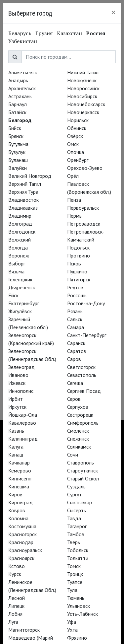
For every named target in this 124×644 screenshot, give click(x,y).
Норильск (78, 120)
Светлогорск (81, 367)
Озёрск (75, 136)
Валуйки (18, 168)
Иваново (18, 375)
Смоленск (78, 431)
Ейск (13, 295)
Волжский (20, 240)
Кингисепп (20, 478)
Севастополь (82, 375)
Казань (16, 431)
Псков (74, 263)
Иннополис (21, 391)
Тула (72, 590)
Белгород (20, 120)
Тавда (74, 518)
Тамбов (76, 534)
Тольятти (78, 558)
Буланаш (18, 160)
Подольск (78, 248)
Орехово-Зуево (85, 168)
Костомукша (22, 526)
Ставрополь (81, 463)
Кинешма (19, 486)
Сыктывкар (80, 502)
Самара (76, 327)
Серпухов (78, 407)
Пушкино (77, 271)
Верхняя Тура (23, 192)
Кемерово (20, 470)
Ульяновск (79, 606)
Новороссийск (83, 88)
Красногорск (22, 534)
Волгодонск (22, 232)
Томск (74, 566)
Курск (15, 574)
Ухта (72, 630)
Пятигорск (79, 279)
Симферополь (83, 423)
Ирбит (16, 399)
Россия (96, 33)
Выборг (17, 263)
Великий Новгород (30, 176)
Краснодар (21, 542)
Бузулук (17, 152)
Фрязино (77, 638)
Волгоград (20, 224)
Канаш (16, 455)
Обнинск (77, 128)
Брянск (16, 136)
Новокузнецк (82, 80)
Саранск (76, 343)
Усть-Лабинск (83, 614)
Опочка (76, 152)
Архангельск (22, 88)
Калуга (16, 447)
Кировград (21, 502)
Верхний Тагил (25, 184)
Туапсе (75, 582)
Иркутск (17, 407)
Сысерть (77, 510)
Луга (13, 622)
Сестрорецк (80, 415)
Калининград (23, 439)
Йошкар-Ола (23, 415)
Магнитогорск (24, 630)
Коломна (18, 518)
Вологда (18, 248)
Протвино (79, 255)
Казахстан (69, 33)
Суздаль (76, 486)
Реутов (75, 287)
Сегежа (75, 383)
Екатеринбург (24, 303)
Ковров (17, 510)
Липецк (16, 606)
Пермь (74, 216)
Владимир (20, 216)
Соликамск (79, 447)
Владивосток (23, 200)
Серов (74, 399)
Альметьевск (23, 72)
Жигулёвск (20, 311)
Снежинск (78, 439)
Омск (73, 144)
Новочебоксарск (86, 104)
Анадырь (18, 80)
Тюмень (76, 598)
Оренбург (78, 160)
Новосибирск (82, 96)
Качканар (19, 463)
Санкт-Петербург (87, 335)
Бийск (15, 128)
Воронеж (19, 255)
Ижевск (17, 383)
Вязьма (16, 271)
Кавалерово (22, 423)
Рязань (75, 311)
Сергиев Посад (84, 391)
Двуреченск (22, 287)
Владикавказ (23, 208)
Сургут (74, 494)
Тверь (74, 542)
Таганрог (77, 526)
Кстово (17, 566)
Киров (15, 494)
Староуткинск (83, 470)
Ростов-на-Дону (86, 303)
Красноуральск (25, 550)
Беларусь (20, 33)
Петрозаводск (84, 224)
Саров (74, 359)
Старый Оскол (83, 478)
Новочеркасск (83, 112)
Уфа (72, 622)
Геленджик (20, 279)
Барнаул (18, 104)
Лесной (17, 598)
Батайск (17, 112)
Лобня (15, 614)
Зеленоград (21, 367)
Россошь (77, 295)
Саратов (77, 351)
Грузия (44, 33)
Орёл (73, 176)
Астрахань (20, 96)
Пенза (74, 200)
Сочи (73, 455)
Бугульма (18, 144)
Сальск (75, 319)
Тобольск (78, 550)
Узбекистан (23, 41)
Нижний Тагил (83, 72)
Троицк (75, 574)
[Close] (113, 12)
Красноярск (21, 558)
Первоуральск (83, 208)
